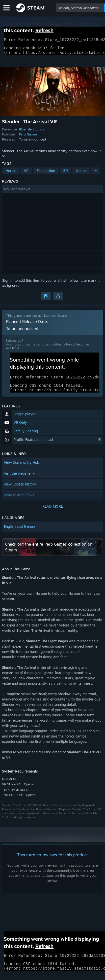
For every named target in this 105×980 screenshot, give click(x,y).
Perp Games (28, 137)
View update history (20, 490)
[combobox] (80, 8)
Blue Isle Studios (31, 132)
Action (81, 174)
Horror (11, 174)
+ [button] (96, 174)
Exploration (46, 174)
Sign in (8, 283)
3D (65, 174)
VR (26, 174)
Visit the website (20, 479)
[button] (52, 192)
